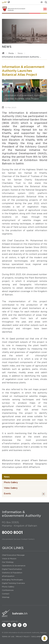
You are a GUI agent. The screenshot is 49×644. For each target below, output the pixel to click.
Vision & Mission (9, 559)
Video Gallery (11, 488)
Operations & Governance (14, 566)
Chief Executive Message (13, 555)
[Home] (3, 53)
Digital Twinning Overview (13, 583)
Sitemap (6, 597)
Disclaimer (36, 637)
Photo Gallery (11, 482)
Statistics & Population (12, 573)
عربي (6, 2)
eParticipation (8, 576)
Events (24, 494)
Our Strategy (8, 562)
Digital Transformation (12, 569)
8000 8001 (12, 532)
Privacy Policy (23, 637)
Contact (6, 594)
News (20, 53)
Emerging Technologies (12, 580)
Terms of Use (8, 637)
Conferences (8, 590)
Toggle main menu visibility (45, 9)
